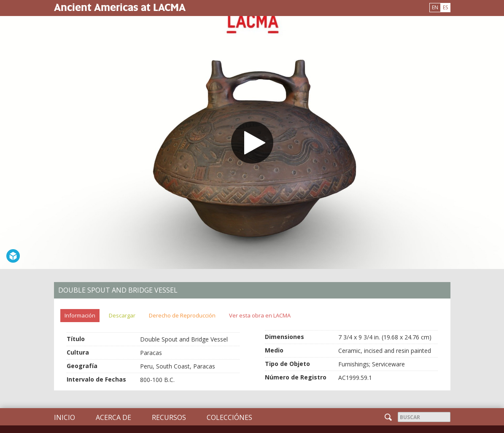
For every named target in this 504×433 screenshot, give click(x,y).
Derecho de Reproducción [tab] (182, 315)
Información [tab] (80, 315)
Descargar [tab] (122, 315)
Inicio (65, 417)
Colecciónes (229, 417)
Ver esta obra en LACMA (260, 315)
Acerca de (113, 417)
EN (435, 7)
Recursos (169, 417)
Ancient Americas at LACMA (120, 7)
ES (445, 7)
